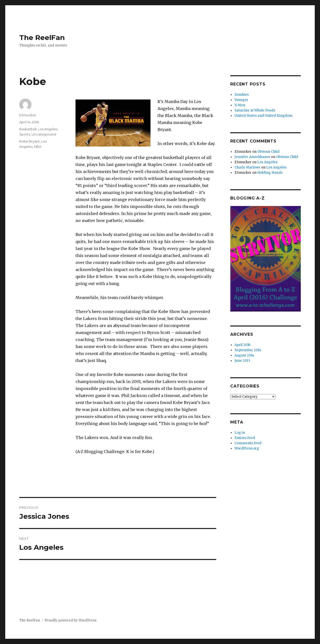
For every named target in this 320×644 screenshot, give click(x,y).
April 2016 (242, 345)
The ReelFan (42, 37)
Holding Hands (270, 173)
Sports (25, 134)
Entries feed (245, 438)
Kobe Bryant (29, 141)
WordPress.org (247, 448)
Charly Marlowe (247, 167)
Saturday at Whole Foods (255, 110)
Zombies (242, 95)
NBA (38, 146)
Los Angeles (48, 129)
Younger (241, 100)
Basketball (28, 129)
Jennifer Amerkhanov (252, 157)
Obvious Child (268, 152)
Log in (240, 433)
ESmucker (28, 115)
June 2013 (242, 361)
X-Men (240, 105)
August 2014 (244, 355)
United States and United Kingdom (263, 116)
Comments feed (248, 443)
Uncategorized (44, 134)
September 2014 (248, 350)
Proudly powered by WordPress (70, 620)
